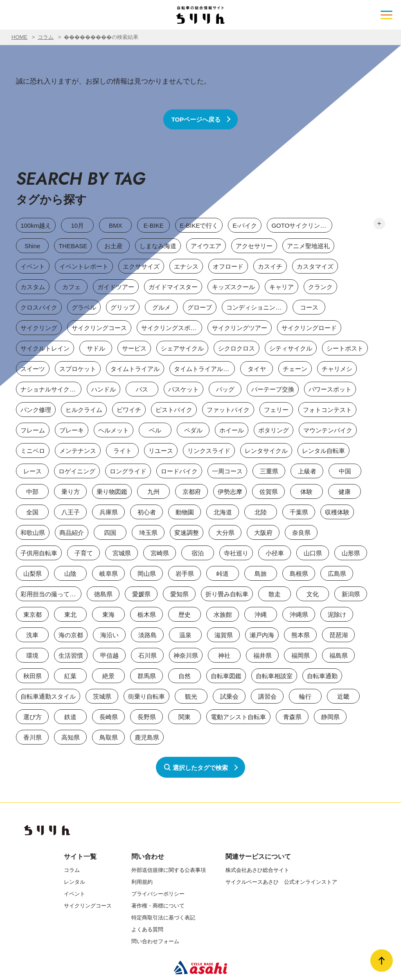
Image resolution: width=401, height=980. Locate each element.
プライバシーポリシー (158, 894)
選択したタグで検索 (196, 767)
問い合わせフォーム (155, 941)
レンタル (74, 882)
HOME (19, 37)
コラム (46, 37)
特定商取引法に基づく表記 (163, 918)
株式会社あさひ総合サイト (257, 870)
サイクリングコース (88, 906)
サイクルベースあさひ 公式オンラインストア (281, 882)
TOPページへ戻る (196, 119)
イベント (74, 894)
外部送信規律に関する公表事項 (169, 870)
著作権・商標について (158, 906)
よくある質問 (147, 929)
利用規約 (142, 882)
